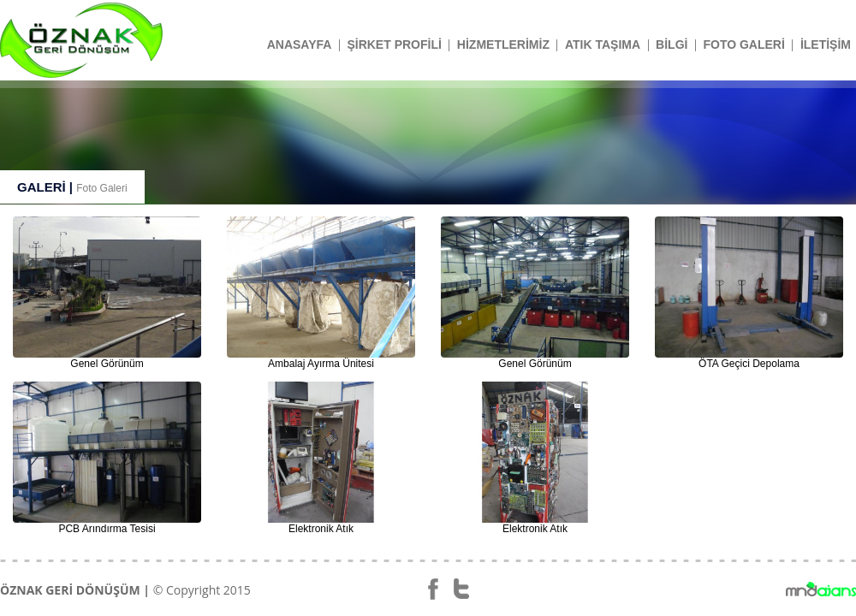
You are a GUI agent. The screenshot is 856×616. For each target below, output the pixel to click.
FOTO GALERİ (743, 44)
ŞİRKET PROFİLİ (394, 44)
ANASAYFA (300, 44)
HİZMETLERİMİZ (503, 44)
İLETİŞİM (826, 44)
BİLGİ (672, 44)
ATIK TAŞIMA (603, 44)
